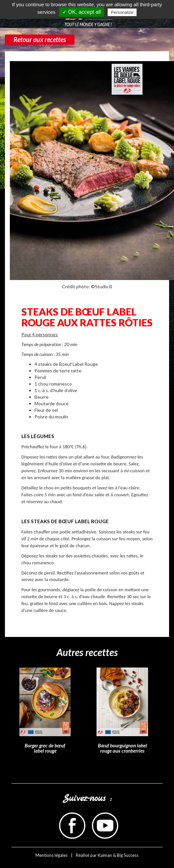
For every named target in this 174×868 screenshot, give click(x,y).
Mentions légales (52, 855)
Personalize (122, 12)
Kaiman (105, 855)
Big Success (128, 855)
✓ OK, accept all (82, 12)
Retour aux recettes (40, 39)
